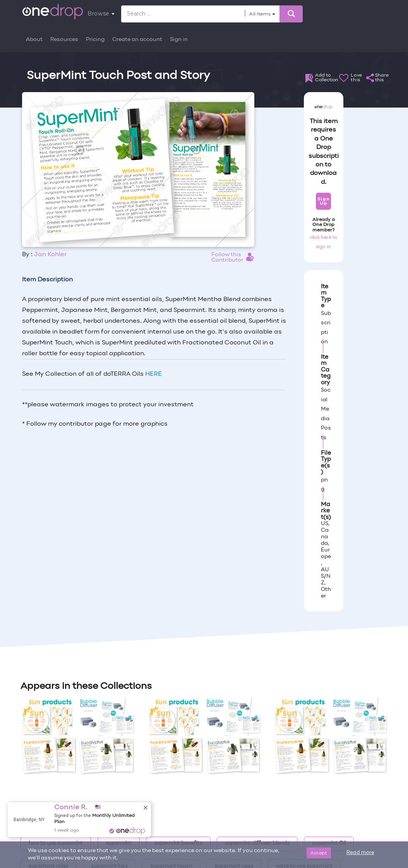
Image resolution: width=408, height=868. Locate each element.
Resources (64, 40)
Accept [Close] (319, 853)
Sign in (179, 40)
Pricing (95, 40)
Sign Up (323, 201)
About (34, 40)
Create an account (137, 40)
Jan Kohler (50, 255)
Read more (360, 853)
